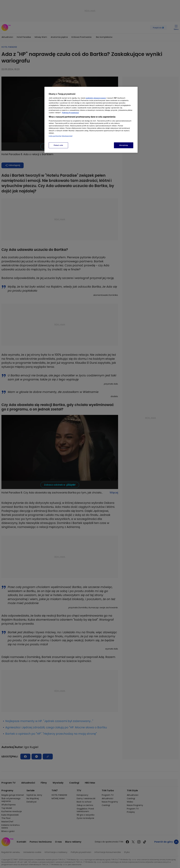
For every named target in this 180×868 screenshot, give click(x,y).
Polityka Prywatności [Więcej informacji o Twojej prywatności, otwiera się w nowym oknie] (70, 113)
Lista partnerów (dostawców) (61, 136)
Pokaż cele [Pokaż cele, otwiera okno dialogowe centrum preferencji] (58, 145)
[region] (91, 120)
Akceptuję (124, 145)
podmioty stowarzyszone (96, 98)
